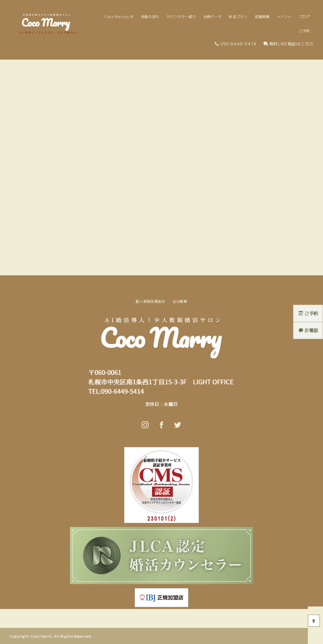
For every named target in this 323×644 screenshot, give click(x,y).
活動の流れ (150, 16)
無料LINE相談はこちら (288, 44)
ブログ (305, 16)
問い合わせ (209, 616)
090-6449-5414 (236, 44)
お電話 (308, 331)
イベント (284, 16)
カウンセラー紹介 (181, 16)
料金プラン (238, 16)
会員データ (213, 16)
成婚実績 (262, 16)
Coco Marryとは (119, 16)
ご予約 (305, 31)
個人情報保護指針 (150, 301)
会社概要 (180, 301)
